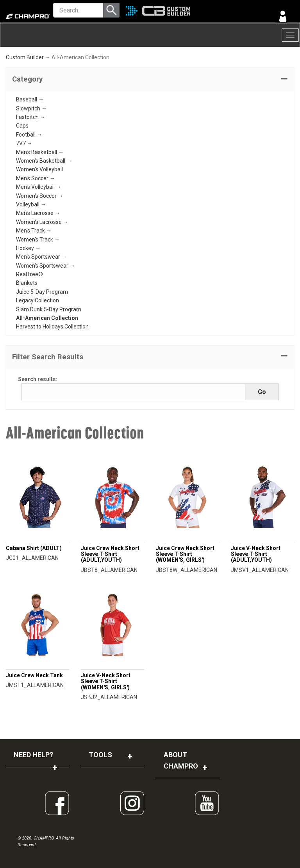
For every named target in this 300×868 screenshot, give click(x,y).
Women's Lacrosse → (42, 222)
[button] (150, 80)
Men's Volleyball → (39, 187)
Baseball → (30, 99)
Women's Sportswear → (46, 266)
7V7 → (24, 143)
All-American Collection (47, 318)
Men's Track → (34, 231)
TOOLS (100, 755)
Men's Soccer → (36, 178)
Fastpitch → (31, 117)
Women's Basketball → (44, 161)
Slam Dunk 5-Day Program (49, 309)
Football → (29, 135)
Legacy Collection (37, 300)
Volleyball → (31, 204)
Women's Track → (38, 240)
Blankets (27, 283)
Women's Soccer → (40, 196)
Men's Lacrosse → (38, 213)
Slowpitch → (31, 108)
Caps (22, 126)
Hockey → (28, 248)
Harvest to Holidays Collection (52, 327)
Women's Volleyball (39, 169)
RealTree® (29, 274)
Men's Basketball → (40, 152)
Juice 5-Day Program (42, 292)
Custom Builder (25, 57)
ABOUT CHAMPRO (181, 760)
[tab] (150, 80)
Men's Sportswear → (41, 257)
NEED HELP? (33, 755)
